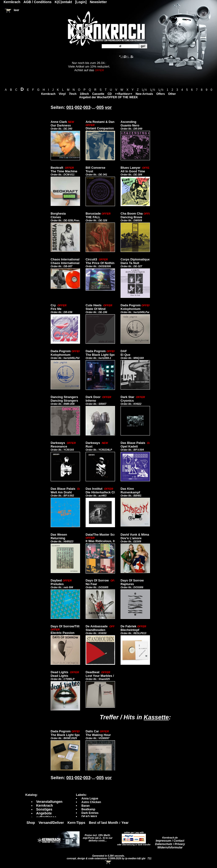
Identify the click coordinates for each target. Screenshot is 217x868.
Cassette (98, 94)
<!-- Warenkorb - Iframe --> (108, 862)
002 (78, 107)
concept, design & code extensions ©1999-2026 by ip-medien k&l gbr (107, 858)
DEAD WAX (89, 817)
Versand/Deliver (51, 823)
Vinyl (62, 94)
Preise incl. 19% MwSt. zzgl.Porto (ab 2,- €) (97, 837)
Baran (86, 806)
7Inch (73, 94)
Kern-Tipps (76, 823)
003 (87, 107)
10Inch (84, 94)
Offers (160, 94)
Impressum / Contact (170, 841)
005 (100, 107)
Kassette (156, 717)
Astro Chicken (91, 802)
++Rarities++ (124, 94)
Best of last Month (104, 823)
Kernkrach (48, 94)
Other (172, 94)
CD (110, 94)
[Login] (81, 2)
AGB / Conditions (38, 2)
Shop (31, 823)
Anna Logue (90, 798)
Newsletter (98, 2)
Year (125, 823)
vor (108, 107)
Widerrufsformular (170, 847)
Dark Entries (90, 813)
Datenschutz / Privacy (170, 844)
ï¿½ (144, 90)
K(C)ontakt (63, 2)
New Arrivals (144, 94)
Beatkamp (88, 809)
